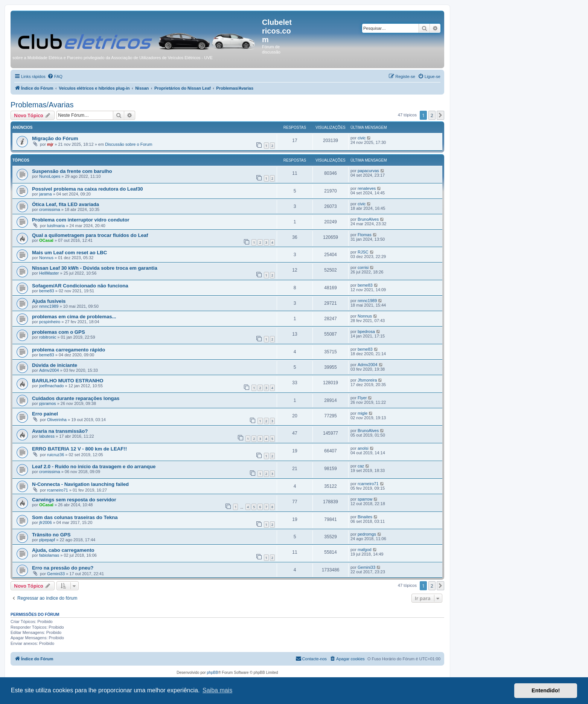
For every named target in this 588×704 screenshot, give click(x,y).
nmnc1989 (49, 306)
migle (363, 413)
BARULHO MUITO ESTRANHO (68, 381)
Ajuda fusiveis (49, 301)
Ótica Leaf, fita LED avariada (66, 204)
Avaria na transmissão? (60, 431)
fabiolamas (49, 555)
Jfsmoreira (367, 380)
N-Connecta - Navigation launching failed (80, 484)
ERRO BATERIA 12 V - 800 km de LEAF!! (79, 449)
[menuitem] (55, 76)
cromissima (50, 209)
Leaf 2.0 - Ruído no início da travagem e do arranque (94, 467)
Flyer (362, 398)
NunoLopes (50, 176)
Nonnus (46, 258)
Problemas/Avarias (42, 105)
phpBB (212, 673)
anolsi (363, 448)
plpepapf (47, 540)
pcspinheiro (50, 322)
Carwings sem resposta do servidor (74, 500)
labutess (47, 436)
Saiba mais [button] (217, 690)
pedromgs (367, 534)
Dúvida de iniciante (55, 365)
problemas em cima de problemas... (74, 317)
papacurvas (368, 171)
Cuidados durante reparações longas (76, 398)
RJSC (363, 252)
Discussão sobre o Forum (129, 144)
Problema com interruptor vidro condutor (81, 220)
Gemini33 (56, 574)
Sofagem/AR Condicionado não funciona (80, 286)
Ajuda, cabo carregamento (63, 550)
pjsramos (48, 403)
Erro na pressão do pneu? (63, 568)
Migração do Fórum (55, 138)
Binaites (365, 517)
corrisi (363, 267)
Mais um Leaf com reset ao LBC (69, 253)
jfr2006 (46, 522)
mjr (50, 144)
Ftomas (365, 235)
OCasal (46, 240)
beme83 (47, 291)
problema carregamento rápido (69, 350)
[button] (440, 115)
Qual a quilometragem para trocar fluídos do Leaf (90, 235)
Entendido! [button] (546, 690)
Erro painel (45, 414)
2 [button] (432, 115)
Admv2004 (49, 370)
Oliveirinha (57, 420)
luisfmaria (56, 226)
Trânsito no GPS (51, 535)
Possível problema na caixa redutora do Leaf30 (88, 189)
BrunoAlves (368, 219)
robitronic (48, 337)
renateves (367, 188)
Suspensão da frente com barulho (72, 171)
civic (362, 138)
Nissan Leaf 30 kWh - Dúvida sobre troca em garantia (95, 268)
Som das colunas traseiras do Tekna (75, 517)
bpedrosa (366, 331)
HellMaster (49, 273)
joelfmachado (51, 386)
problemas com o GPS (59, 332)
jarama (46, 194)
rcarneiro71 (58, 490)
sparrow (365, 499)
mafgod (365, 550)
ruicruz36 (56, 455)
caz (361, 466)
